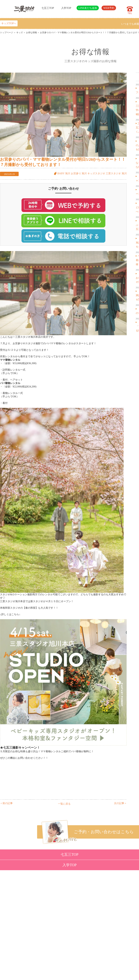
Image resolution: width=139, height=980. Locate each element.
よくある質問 (46, 931)
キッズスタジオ (96, 173)
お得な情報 (31, 33)
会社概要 (44, 936)
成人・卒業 (27, 914)
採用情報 (44, 940)
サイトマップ (46, 944)
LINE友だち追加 (88, 8)
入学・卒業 (27, 909)
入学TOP (66, 8)
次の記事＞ (120, 803)
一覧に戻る (64, 804)
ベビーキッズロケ (30, 922)
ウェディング (28, 918)
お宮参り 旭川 (79, 173)
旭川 (124, 173)
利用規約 (44, 949)
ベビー (24, 900)
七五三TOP (48, 8)
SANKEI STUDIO (66, 974)
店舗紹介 (44, 927)
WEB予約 (109, 8)
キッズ (20, 33)
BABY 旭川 (64, 173)
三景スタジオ (113, 173)
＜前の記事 (6, 803)
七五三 (24, 905)
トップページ (7, 33)
